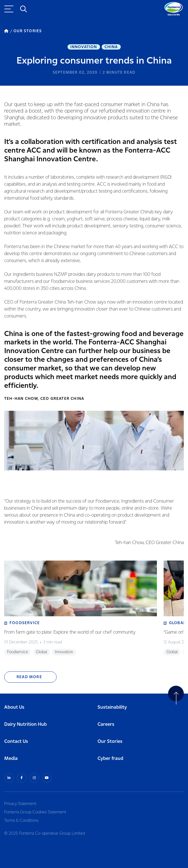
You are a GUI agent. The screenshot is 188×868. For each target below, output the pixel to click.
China (111, 47)
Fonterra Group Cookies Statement (35, 812)
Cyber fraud (110, 759)
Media (11, 759)
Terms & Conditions (21, 821)
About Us (14, 707)
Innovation (84, 47)
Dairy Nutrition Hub (25, 725)
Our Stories (110, 742)
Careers (106, 725)
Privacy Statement (20, 804)
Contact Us (16, 742)
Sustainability (112, 707)
